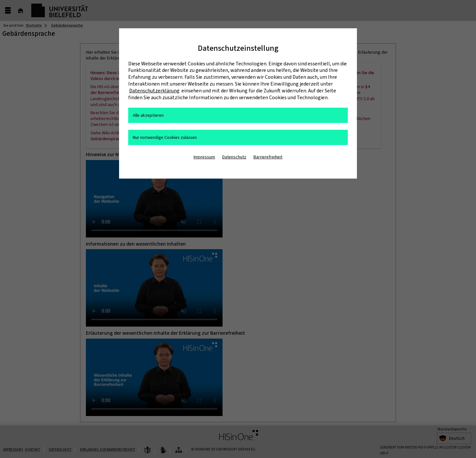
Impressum (204, 157)
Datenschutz (234, 157)
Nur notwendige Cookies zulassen (165, 137)
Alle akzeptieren (148, 115)
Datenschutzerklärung (154, 91)
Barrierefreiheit (268, 157)
